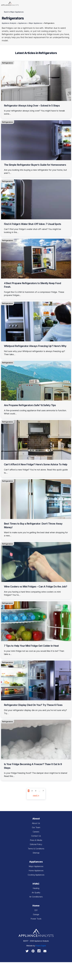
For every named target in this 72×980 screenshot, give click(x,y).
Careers (36, 832)
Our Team (36, 827)
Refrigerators (8, 63)
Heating (36, 888)
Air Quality (36, 893)
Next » (36, 795)
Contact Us (36, 836)
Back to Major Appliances (14, 12)
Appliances (23, 23)
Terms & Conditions (36, 849)
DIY (36, 910)
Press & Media (36, 840)
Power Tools (36, 919)
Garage (36, 914)
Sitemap (36, 853)
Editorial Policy (36, 844)
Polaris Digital (41, 946)
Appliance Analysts (9, 23)
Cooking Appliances (36, 875)
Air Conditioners (36, 897)
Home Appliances (36, 871)
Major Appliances (36, 23)
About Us (36, 823)
